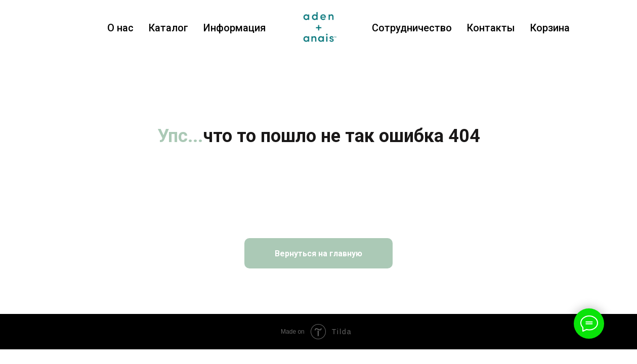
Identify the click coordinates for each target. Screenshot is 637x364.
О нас (120, 28)
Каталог (168, 28)
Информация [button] (235, 28)
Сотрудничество (412, 28)
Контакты (491, 28)
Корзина (550, 28)
